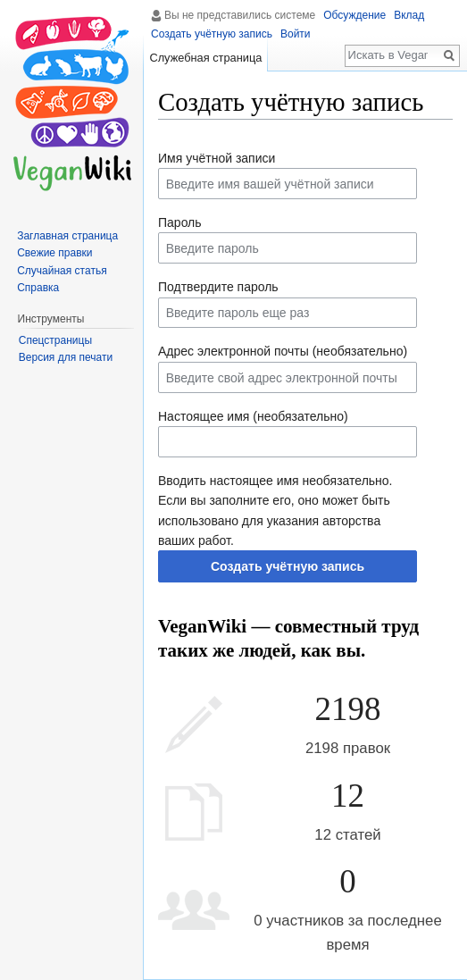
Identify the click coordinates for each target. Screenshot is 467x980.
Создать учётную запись (288, 566)
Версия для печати (66, 357)
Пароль (180, 222)
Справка (38, 288)
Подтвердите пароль (218, 287)
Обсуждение (354, 15)
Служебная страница (205, 58)
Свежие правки (54, 253)
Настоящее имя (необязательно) (253, 416)
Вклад (409, 15)
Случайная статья (62, 271)
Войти (296, 34)
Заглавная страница (67, 236)
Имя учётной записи (217, 158)
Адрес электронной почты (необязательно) (283, 351)
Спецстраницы (55, 340)
